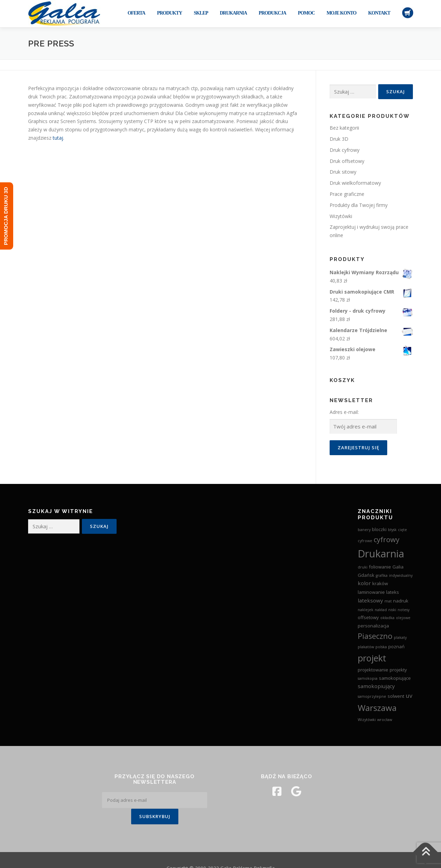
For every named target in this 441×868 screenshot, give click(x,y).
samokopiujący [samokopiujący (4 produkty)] (376, 686)
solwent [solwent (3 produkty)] (396, 696)
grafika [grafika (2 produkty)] (382, 575)
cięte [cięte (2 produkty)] (402, 530)
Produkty (169, 13)
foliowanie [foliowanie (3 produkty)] (380, 567)
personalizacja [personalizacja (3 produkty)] (373, 626)
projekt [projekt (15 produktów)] (372, 658)
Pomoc (307, 13)
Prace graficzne (347, 194)
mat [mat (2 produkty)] (388, 601)
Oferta (137, 13)
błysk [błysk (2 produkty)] (392, 530)
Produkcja (273, 13)
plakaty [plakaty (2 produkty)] (400, 637)
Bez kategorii (344, 128)
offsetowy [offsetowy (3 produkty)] (368, 617)
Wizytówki (341, 216)
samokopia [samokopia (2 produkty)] (368, 678)
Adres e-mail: (344, 412)
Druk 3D (339, 139)
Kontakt (379, 13)
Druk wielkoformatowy (355, 183)
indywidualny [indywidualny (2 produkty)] (401, 575)
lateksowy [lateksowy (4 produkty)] (370, 600)
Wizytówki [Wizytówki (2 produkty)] (367, 720)
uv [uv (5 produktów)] (409, 696)
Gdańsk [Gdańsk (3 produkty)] (366, 575)
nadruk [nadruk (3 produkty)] (401, 601)
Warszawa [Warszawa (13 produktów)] (377, 708)
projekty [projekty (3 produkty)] (398, 670)
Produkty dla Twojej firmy (359, 205)
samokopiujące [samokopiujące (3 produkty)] (395, 678)
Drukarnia (233, 13)
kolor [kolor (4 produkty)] (364, 583)
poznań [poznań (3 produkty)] (396, 646)
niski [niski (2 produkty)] (392, 610)
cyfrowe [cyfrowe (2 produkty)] (365, 541)
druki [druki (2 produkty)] (363, 567)
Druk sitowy (343, 172)
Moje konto (341, 13)
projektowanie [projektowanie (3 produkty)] (373, 670)
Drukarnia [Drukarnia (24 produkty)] (381, 554)
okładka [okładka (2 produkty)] (387, 618)
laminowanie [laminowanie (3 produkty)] (371, 592)
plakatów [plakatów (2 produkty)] (366, 647)
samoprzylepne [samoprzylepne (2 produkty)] (372, 696)
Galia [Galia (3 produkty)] (398, 567)
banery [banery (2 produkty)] (364, 530)
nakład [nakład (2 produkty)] (381, 610)
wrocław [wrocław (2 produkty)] (385, 720)
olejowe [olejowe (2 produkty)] (403, 618)
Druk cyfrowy (345, 150)
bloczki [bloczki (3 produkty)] (379, 529)
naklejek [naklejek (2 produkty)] (366, 610)
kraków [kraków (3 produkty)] (380, 583)
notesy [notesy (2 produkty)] (404, 610)
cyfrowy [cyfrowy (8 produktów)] (387, 539)
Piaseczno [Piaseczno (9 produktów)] (375, 636)
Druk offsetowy (347, 161)
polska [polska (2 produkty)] (381, 647)
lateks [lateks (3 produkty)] (393, 592)
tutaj (58, 138)
